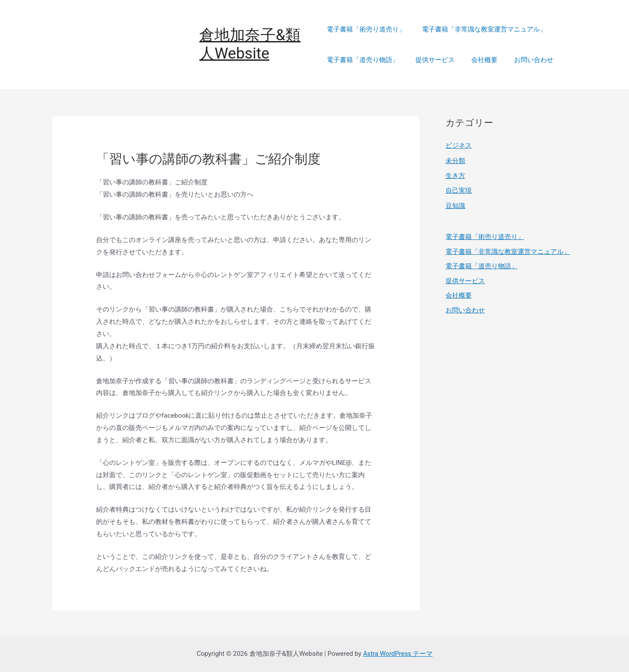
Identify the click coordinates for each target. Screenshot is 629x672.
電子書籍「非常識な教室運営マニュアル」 (481, 30)
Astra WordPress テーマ (398, 654)
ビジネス (459, 146)
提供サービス (432, 60)
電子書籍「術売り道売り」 (366, 30)
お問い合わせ (523, 60)
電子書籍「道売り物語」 (363, 60)
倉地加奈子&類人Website (251, 45)
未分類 (455, 161)
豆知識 (455, 205)
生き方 (455, 176)
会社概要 (477, 60)
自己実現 (459, 191)
